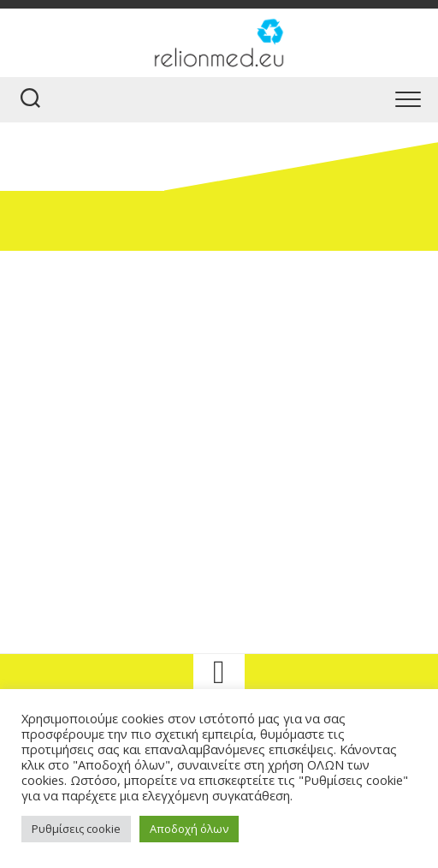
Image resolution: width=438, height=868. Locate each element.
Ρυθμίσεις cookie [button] (76, 829)
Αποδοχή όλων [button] (189, 829)
